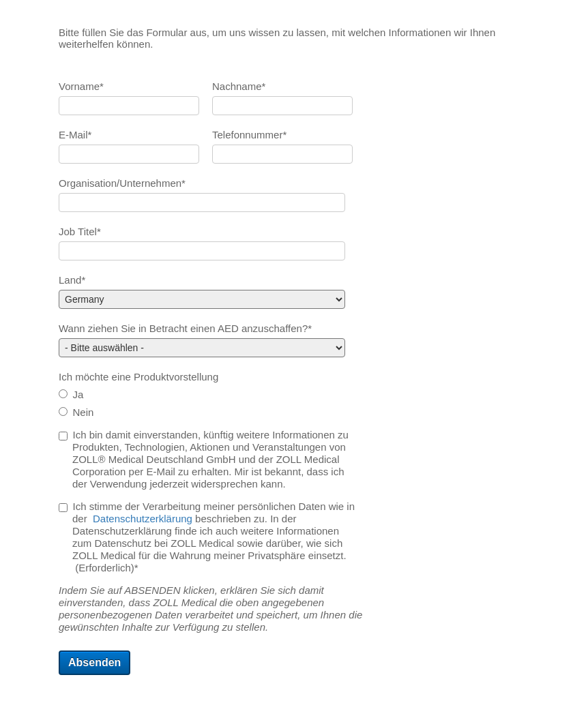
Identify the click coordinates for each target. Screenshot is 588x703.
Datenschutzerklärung (143, 519)
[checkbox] (209, 404)
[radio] (209, 395)
